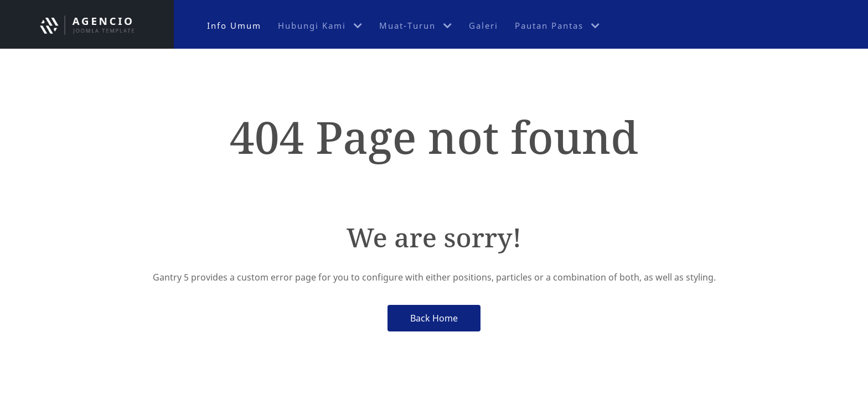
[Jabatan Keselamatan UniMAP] (87, 24)
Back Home (434, 318)
